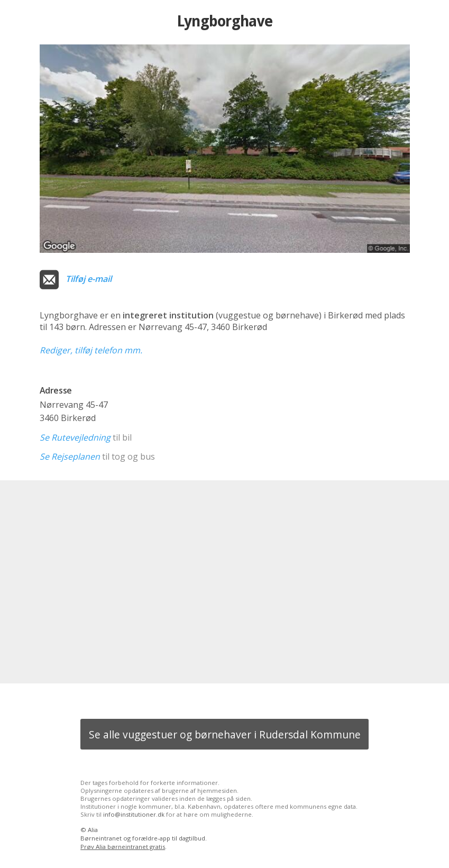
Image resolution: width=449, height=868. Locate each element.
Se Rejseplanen (70, 456)
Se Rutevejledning (75, 437)
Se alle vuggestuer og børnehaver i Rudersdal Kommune (225, 734)
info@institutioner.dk (134, 814)
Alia (93, 830)
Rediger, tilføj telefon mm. (91, 350)
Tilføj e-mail (89, 279)
